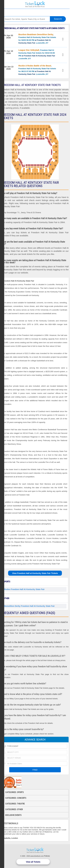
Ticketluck (35, 4)
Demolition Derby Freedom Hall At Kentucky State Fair (29, 606)
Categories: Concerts (16, 798)
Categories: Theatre (15, 804)
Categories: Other (14, 809)
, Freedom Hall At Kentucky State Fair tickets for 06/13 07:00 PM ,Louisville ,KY (37, 70)
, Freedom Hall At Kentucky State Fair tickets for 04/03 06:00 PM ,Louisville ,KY (37, 39)
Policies (47, 856)
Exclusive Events (13, 815)
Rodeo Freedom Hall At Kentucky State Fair (24, 589)
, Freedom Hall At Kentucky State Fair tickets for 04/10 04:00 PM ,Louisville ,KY (37, 54)
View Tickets (63, 40)
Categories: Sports (15, 792)
